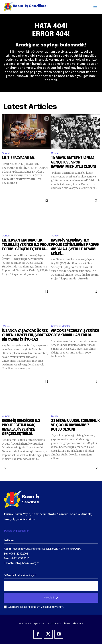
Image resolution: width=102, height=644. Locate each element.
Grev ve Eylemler (61, 326)
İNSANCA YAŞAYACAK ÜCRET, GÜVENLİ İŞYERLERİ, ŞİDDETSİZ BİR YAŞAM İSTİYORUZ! (26, 335)
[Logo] (26, 6)
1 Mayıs (6, 326)
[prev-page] (6, 467)
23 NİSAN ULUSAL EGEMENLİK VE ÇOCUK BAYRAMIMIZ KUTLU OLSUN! (75, 425)
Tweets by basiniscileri (17, 531)
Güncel (6, 153)
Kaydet (51, 598)
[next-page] (95, 467)
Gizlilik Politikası (18, 607)
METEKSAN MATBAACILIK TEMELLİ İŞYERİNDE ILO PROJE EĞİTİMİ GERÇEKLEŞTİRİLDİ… (26, 245)
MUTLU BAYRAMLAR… (19, 158)
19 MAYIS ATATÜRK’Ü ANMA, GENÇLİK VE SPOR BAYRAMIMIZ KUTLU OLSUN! (74, 162)
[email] (51, 586)
